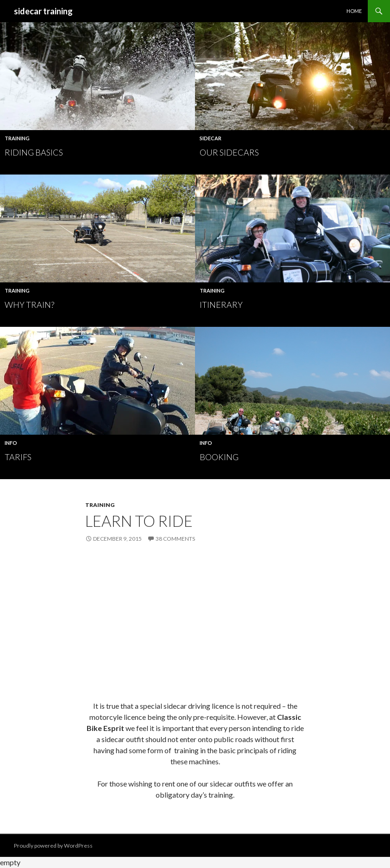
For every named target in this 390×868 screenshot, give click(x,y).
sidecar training (43, 11)
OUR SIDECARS (229, 152)
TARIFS (18, 457)
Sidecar (211, 138)
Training (17, 138)
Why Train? (29, 305)
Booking (219, 457)
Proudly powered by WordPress (53, 846)
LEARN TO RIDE (139, 521)
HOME (354, 11)
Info (11, 443)
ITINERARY (221, 305)
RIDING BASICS (34, 152)
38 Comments (175, 539)
